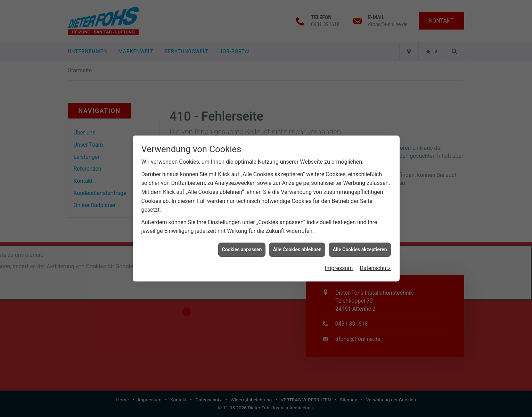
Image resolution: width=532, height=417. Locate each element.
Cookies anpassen (242, 246)
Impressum (339, 265)
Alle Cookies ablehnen (297, 246)
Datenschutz (375, 265)
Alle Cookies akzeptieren (360, 246)
